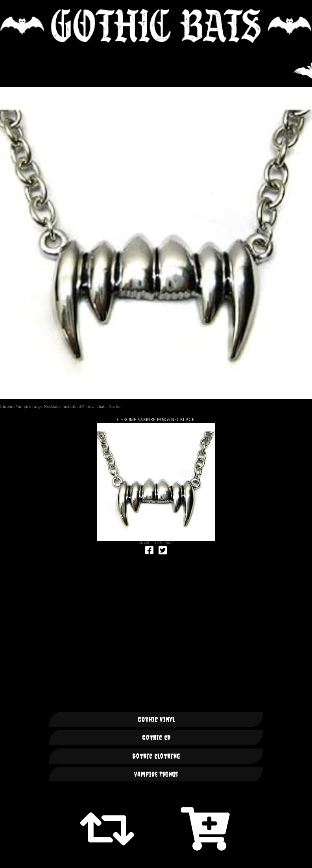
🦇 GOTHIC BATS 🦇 (156, 26)
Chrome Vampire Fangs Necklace (156, 420)
